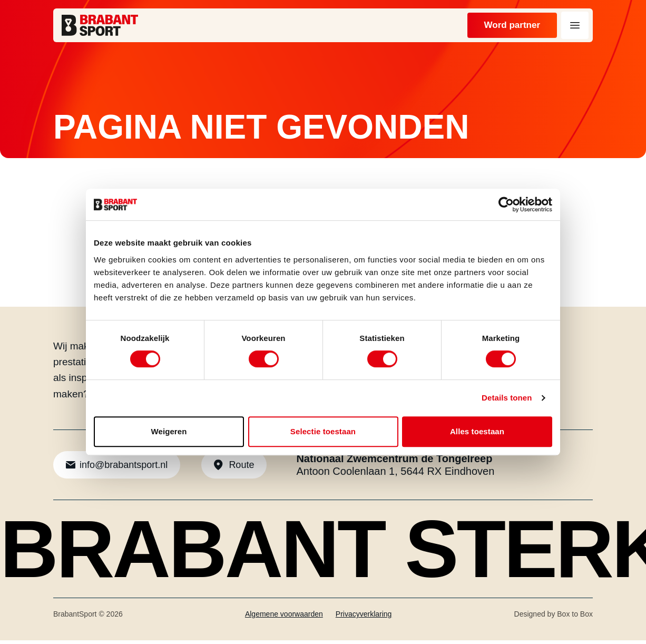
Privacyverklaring (364, 618)
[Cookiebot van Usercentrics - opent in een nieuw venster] (506, 204)
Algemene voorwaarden (284, 618)
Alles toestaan (477, 431)
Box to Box (575, 618)
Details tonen (507, 398)
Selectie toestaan (323, 431)
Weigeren (169, 431)
